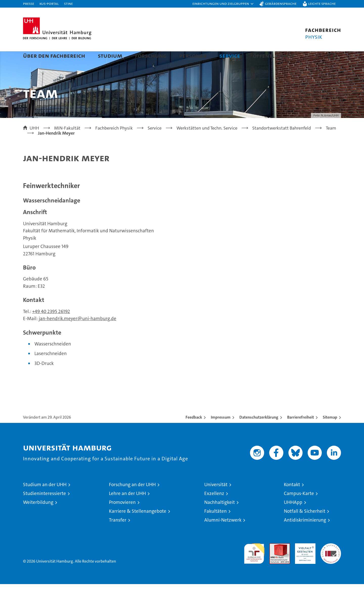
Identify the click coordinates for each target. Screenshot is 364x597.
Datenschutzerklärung (259, 430)
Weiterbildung (38, 515)
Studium (110, 56)
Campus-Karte (299, 506)
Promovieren (122, 515)
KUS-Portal (49, 3)
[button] (223, 4)
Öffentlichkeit (274, 56)
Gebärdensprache (281, 3)
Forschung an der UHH (132, 497)
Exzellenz (214, 506)
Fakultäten (215, 524)
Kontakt (292, 497)
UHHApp (293, 515)
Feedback (194, 430)
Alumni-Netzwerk (223, 533)
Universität (216, 497)
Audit (274, 559)
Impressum (221, 430)
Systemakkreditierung (331, 559)
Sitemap (330, 430)
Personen (193, 56)
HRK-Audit (304, 559)
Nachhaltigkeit (220, 515)
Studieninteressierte (44, 506)
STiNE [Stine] (68, 3)
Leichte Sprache (322, 3)
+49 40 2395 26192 (51, 324)
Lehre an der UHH (127, 506)
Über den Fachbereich (54, 56)
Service (230, 56)
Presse (29, 3)
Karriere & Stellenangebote (138, 524)
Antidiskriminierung (305, 533)
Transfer (118, 533)
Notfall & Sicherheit (305, 524)
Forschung (151, 56)
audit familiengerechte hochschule (254, 564)
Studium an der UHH (45, 497)
